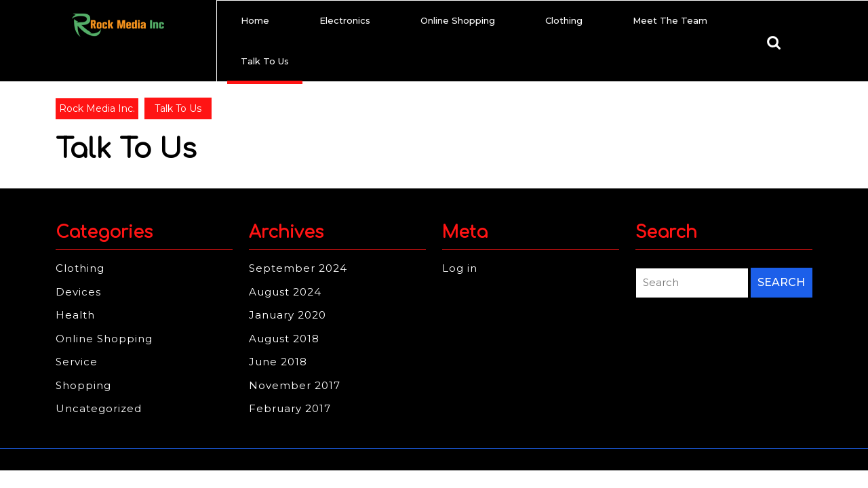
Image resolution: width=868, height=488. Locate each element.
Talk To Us (265, 61)
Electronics (345, 20)
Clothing (564, 20)
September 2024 (298, 268)
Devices (78, 292)
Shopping (83, 385)
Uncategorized (99, 408)
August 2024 (285, 292)
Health (75, 315)
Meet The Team (670, 20)
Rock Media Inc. (97, 108)
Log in (460, 268)
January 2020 (288, 315)
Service (77, 362)
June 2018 (278, 362)
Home (255, 20)
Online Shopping (458, 20)
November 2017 (295, 385)
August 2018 (284, 339)
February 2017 (290, 408)
